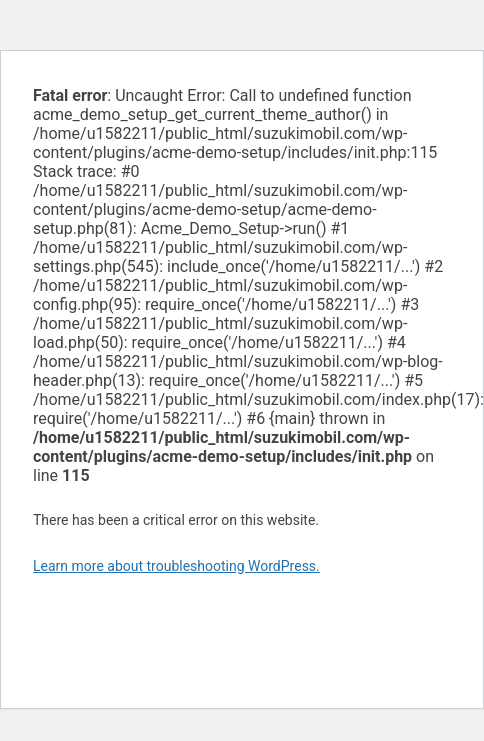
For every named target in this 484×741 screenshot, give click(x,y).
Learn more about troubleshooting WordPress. (176, 566)
